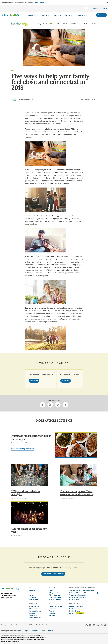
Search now (66, 381)
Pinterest (105, 625)
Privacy (4, 625)
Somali (43, 631)
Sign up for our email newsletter (53, 574)
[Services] (57, 16)
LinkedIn (94, 625)
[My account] (82, 16)
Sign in (104, 8)
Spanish (51, 631)
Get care (100, 15)
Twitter (90, 625)
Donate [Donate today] (95, 8)
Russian (35, 631)
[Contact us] (70, 16)
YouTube (98, 625)
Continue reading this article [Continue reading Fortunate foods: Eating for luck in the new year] (23, 449)
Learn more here (40, 2)
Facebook (87, 625)
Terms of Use (15, 625)
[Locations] (45, 16)
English (27, 631)
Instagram (102, 625)
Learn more (34, 381)
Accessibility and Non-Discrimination (36, 625)
